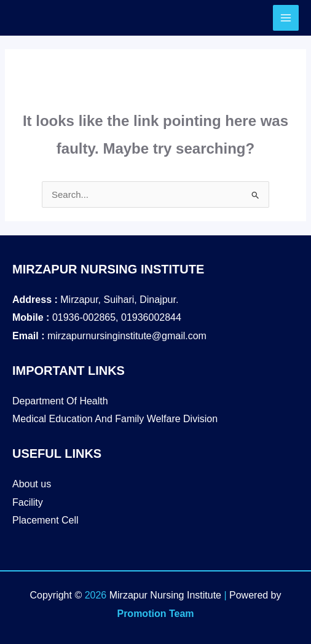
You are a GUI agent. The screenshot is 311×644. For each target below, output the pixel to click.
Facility (28, 502)
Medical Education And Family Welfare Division (115, 419)
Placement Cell (45, 520)
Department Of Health (60, 401)
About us (32, 484)
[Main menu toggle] (286, 18)
